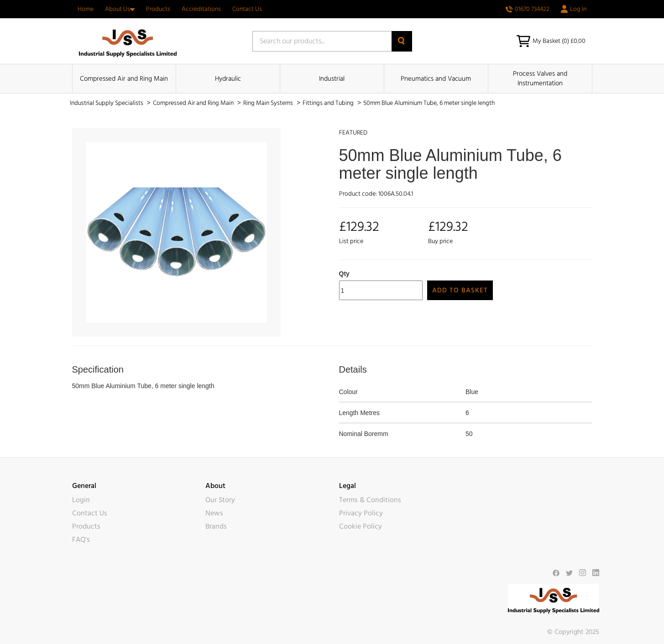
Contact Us (247, 9)
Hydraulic (228, 79)
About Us (120, 9)
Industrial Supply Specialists (107, 103)
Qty (344, 274)
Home (86, 9)
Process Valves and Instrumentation (540, 78)
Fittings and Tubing (329, 103)
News (214, 513)
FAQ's (81, 540)
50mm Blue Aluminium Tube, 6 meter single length (429, 103)
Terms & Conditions (370, 500)
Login (81, 500)
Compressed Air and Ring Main (124, 79)
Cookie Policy (361, 526)
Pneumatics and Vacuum (436, 79)
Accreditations (201, 9)
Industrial (332, 79)
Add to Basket (460, 290)
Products (158, 9)
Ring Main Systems (269, 103)
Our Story (220, 500)
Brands (216, 526)
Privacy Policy (361, 513)
